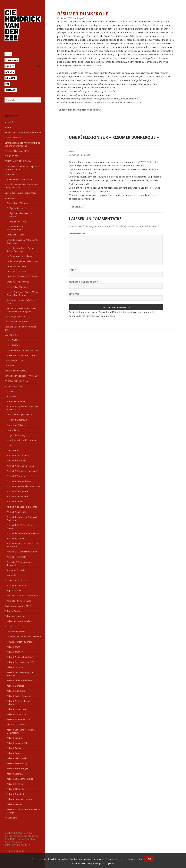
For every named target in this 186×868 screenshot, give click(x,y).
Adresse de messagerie (83, 282)
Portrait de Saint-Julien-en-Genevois (23, 533)
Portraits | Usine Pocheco (19, 601)
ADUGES (9, 127)
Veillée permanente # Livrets (20, 621)
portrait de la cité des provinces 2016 (22, 376)
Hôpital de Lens (14, 591)
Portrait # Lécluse (15, 502)
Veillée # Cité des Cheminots (20, 681)
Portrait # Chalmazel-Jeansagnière (23, 471)
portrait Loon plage (14, 386)
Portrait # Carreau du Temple (20, 466)
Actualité (9, 122)
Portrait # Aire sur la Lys (18, 456)
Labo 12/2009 (13, 345)
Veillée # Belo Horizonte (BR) (20, 662)
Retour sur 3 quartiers (17, 570)
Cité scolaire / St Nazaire (18, 203)
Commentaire (77, 233)
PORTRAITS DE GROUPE (16, 580)
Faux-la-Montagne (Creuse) (19, 415)
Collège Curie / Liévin (16, 208)
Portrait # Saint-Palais (17, 512)
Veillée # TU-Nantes (16, 789)
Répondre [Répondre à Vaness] (76, 207)
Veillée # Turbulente (16, 794)
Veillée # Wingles (14, 804)
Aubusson (11, 396)
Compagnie (12, 60)
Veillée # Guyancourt (16, 709)
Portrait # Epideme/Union (19, 481)
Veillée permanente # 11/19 (18, 616)
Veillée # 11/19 (13, 647)
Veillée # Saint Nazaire (17, 758)
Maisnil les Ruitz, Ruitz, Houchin (22, 440)
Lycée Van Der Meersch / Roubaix (22, 277)
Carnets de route (13, 138)
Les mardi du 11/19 (14, 360)
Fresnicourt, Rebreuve (17, 420)
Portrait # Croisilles (16, 476)
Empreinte (9, 174)
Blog (8, 54)
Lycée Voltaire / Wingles (18, 282)
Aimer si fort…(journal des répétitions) (23, 132)
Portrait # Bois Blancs (17, 461)
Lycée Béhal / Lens (15, 235)
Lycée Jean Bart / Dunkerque (20, 256)
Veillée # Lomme (14, 738)
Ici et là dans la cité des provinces (20, 193)
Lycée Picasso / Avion (17, 271)
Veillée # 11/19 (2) (15, 652)
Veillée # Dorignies (15, 686)
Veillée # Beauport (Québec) (20, 657)
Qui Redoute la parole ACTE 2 (19, 606)
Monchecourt (13, 450)
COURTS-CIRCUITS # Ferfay (18, 161)
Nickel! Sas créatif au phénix (20, 642)
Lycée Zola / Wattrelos (17, 287)
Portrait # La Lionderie (17, 491)
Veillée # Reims (14, 748)
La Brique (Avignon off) (15, 316)
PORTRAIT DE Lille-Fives (16, 381)
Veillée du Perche (12, 611)
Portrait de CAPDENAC (15, 371)
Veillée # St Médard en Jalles (20, 779)
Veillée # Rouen (14, 753)
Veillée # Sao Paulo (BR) (18, 768)
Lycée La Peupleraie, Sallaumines (22, 261)
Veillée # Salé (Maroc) (17, 763)
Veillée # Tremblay (15, 784)
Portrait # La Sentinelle (18, 496)
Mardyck (11, 445)
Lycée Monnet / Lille (16, 266)
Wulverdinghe (11, 818)
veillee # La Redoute (16, 724)
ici (113, 864)
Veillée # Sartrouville (16, 774)
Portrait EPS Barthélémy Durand (22, 552)
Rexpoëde (11, 575)
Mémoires (11, 78)
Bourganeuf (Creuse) (16, 401)
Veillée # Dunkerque (16, 691)
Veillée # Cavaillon (15, 667)
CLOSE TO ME (11, 156)
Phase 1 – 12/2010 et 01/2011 (21, 355)
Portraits (9, 391)
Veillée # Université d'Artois (19, 799)
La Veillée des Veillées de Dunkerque (24, 637)
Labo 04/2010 (13, 340)
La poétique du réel (16, 631)
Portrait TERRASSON (16, 557)
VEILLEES (9, 626)
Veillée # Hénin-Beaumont (19, 719)
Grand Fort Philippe (16, 425)
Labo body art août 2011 (16, 322)
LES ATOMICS (11, 335)
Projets (10, 66)
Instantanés (10, 198)
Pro (7, 84)
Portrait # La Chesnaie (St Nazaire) (23, 486)
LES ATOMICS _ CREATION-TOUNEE (24, 350)
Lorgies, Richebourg (16, 435)
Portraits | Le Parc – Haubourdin (22, 596)
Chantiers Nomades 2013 (17, 151)
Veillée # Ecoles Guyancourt (20, 696)
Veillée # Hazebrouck (16, 714)
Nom (73, 270)
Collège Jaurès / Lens (16, 221)
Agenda (10, 72)
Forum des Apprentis (16, 585)
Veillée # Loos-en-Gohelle (19, 743)
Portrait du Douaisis (16, 538)
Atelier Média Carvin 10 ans (19, 179)
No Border (10, 366)
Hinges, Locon (13, 430)
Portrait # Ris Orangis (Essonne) (22, 507)
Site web (74, 294)
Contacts (11, 90)
